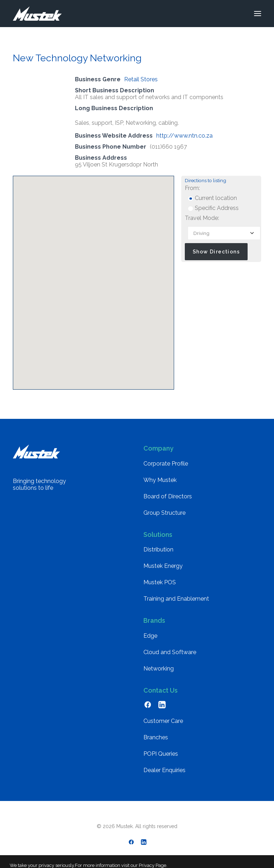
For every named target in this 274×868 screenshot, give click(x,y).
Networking (159, 669)
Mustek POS (160, 582)
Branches (156, 737)
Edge (150, 636)
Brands (154, 620)
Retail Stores (141, 79)
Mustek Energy (163, 566)
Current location (212, 198)
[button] (258, 14)
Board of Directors (168, 496)
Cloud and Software (170, 652)
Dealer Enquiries (164, 770)
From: (192, 188)
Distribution (158, 549)
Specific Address (213, 208)
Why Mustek (160, 480)
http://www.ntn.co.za (184, 136)
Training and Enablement (176, 599)
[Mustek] (37, 14)
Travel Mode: (202, 218)
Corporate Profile (166, 464)
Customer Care (163, 721)
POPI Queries (161, 754)
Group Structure (164, 513)
